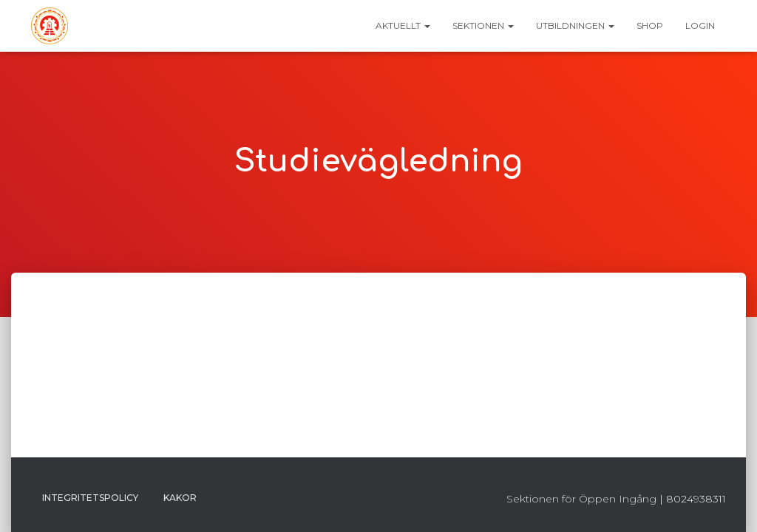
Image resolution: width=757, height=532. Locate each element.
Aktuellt (403, 25)
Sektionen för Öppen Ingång (581, 499)
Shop (650, 25)
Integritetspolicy (90, 498)
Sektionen (483, 25)
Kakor (180, 498)
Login (700, 25)
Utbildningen (575, 25)
